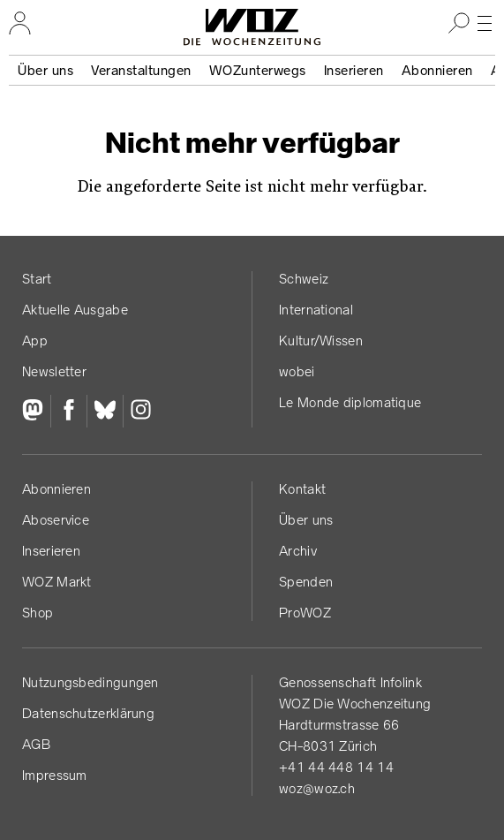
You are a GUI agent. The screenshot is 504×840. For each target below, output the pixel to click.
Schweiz (304, 279)
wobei (297, 371)
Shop (38, 613)
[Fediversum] (36, 412)
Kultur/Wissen (321, 341)
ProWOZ (305, 613)
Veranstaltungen (141, 70)
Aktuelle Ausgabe (75, 310)
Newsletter (54, 371)
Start (37, 279)
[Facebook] (68, 412)
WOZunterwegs (258, 70)
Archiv (298, 551)
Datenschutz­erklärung (88, 713)
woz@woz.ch (317, 788)
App (35, 341)
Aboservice (56, 520)
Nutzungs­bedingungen (90, 682)
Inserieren (354, 70)
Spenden (306, 582)
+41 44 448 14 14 (336, 767)
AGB (36, 744)
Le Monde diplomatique (350, 402)
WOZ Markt (57, 582)
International (316, 310)
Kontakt (302, 489)
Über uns (45, 70)
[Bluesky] (105, 412)
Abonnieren (437, 70)
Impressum (55, 775)
